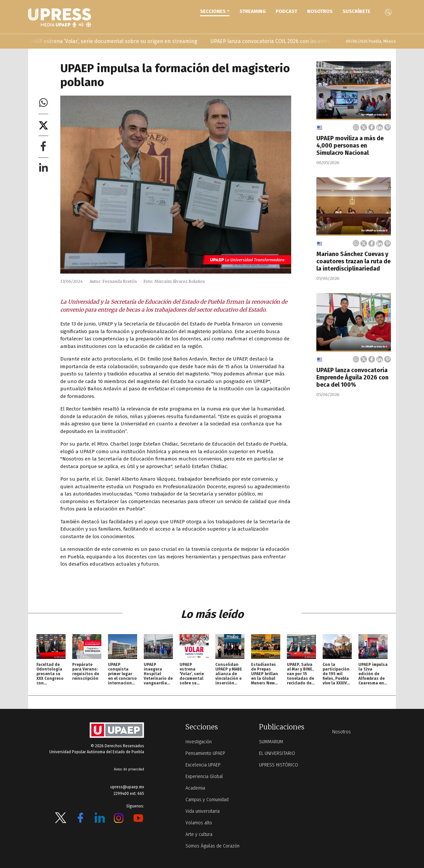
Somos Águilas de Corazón (212, 846)
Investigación (199, 742)
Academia (195, 788)
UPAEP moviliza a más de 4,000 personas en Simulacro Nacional (350, 146)
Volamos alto (199, 823)
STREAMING (253, 11)
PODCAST (286, 11)
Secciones (213, 11)
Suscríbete (356, 11)
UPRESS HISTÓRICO (279, 765)
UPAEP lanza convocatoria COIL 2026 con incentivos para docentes (297, 41)
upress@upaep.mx (127, 787)
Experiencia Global (204, 777)
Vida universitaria (203, 811)
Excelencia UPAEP (203, 765)
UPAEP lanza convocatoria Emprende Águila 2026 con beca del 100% (352, 377)
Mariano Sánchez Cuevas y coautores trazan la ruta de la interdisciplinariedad (353, 261)
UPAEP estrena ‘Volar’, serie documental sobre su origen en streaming (118, 41)
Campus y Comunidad (207, 800)
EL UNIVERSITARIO (277, 753)
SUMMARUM (271, 742)
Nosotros (320, 11)
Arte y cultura (199, 834)
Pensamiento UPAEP (205, 753)
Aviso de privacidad (129, 769)
